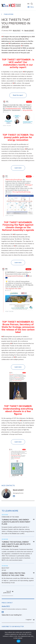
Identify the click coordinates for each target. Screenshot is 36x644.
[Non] (34, 637)
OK (18, 641)
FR (28, 4)
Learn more (18, 168)
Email (14, 496)
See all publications (7, 592)
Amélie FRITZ (6, 606)
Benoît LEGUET (29, 31)
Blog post (17, 31)
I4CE (11, 5)
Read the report (18, 95)
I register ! (29, 620)
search (32, 4)
